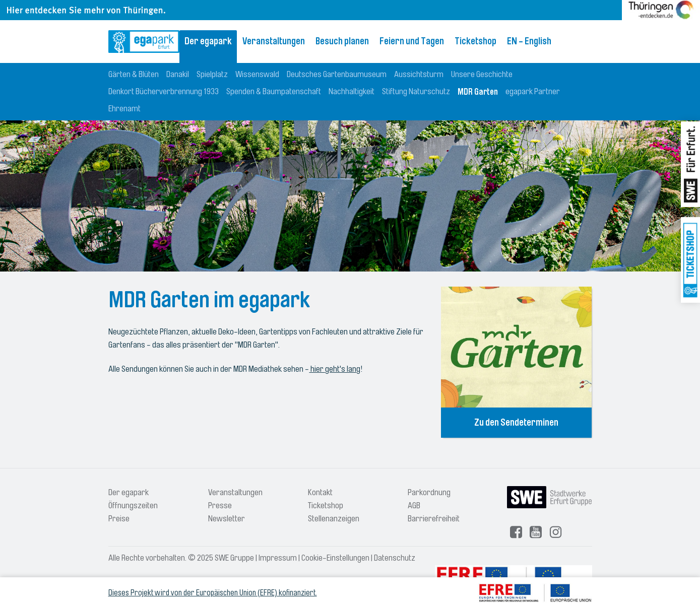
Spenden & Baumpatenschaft (274, 91)
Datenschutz (395, 558)
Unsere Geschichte (482, 74)
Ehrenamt (124, 109)
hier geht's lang (335, 369)
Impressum (278, 558)
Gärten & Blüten (134, 74)
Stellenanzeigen (334, 519)
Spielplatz (212, 74)
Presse (220, 505)
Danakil (178, 74)
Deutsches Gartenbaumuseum (337, 74)
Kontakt (320, 492)
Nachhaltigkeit (352, 91)
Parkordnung (429, 492)
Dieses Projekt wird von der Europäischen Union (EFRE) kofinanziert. (213, 593)
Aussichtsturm (419, 74)
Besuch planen (342, 41)
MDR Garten (478, 92)
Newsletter (227, 519)
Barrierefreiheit (434, 519)
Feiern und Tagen (412, 41)
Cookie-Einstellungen (335, 558)
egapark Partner (533, 91)
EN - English (529, 41)
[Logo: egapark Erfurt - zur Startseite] (144, 42)
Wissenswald (257, 74)
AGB (414, 505)
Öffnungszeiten (133, 505)
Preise (119, 519)
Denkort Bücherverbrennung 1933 (164, 91)
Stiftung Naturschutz (416, 91)
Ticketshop (475, 41)
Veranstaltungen (274, 41)
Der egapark (208, 41)
